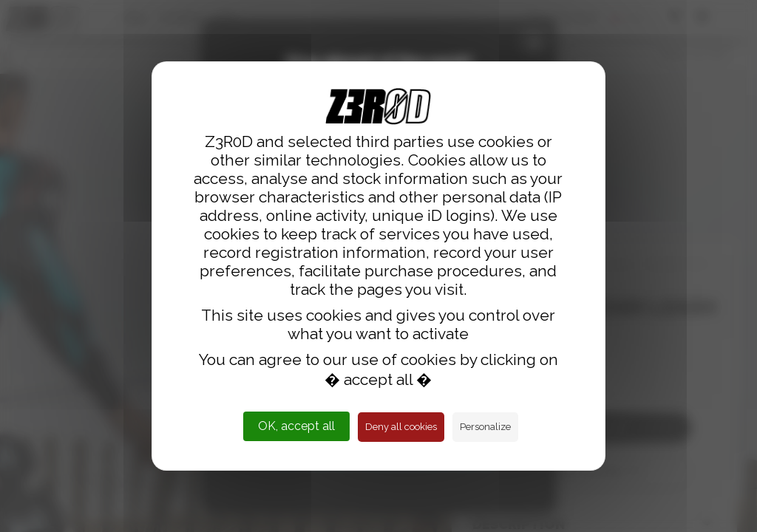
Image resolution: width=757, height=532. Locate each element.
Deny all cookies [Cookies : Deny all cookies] (401, 427)
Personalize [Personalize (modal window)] (485, 427)
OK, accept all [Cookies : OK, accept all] (296, 426)
